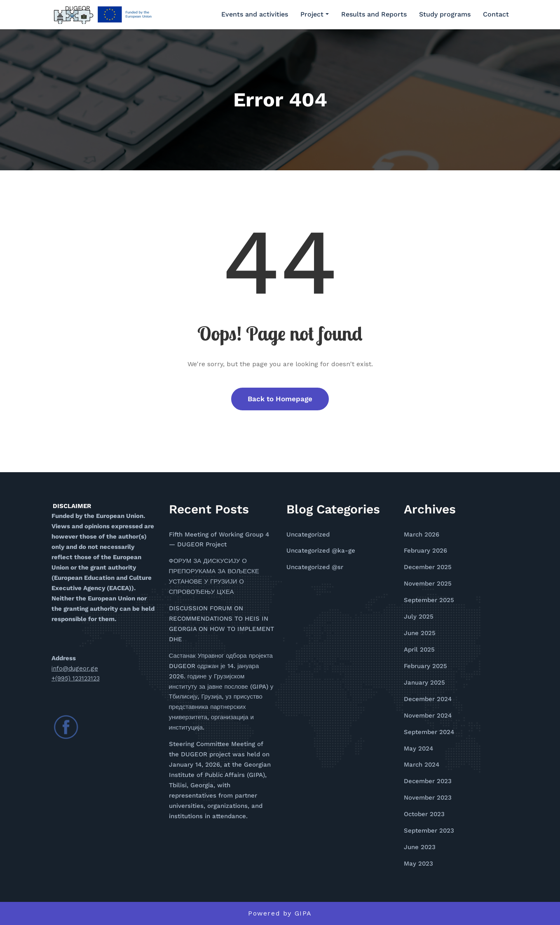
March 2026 (422, 534)
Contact (496, 14)
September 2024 (429, 732)
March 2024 (422, 765)
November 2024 (428, 716)
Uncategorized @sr (315, 567)
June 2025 (420, 633)
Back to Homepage (280, 399)
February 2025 (425, 666)
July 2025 (419, 617)
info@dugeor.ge (75, 668)
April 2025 (419, 650)
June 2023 (420, 847)
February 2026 (425, 551)
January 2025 (424, 683)
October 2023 (424, 814)
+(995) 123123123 (76, 678)
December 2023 (428, 781)
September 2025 (429, 600)
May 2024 (418, 748)
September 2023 (429, 831)
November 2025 (428, 584)
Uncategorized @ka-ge (321, 551)
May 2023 (418, 864)
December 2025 (428, 567)
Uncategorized (308, 534)
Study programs (445, 14)
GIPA (303, 913)
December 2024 (428, 699)
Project (314, 14)
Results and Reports (374, 14)
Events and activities (255, 14)
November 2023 (428, 798)
